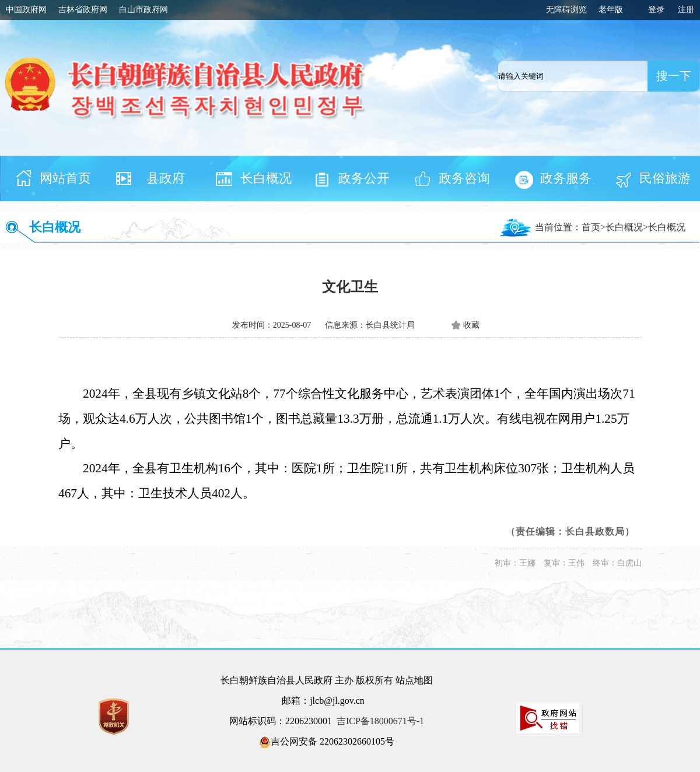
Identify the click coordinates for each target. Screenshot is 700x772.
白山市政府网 (143, 10)
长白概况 (266, 178)
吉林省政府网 (83, 10)
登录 (656, 10)
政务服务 (566, 178)
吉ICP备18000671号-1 (380, 721)
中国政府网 (26, 10)
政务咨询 (464, 178)
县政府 (166, 178)
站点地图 (414, 680)
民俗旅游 (665, 178)
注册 (686, 10)
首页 (591, 227)
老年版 (611, 10)
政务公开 (364, 178)
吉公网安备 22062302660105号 (327, 742)
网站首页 (65, 178)
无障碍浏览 (566, 10)
